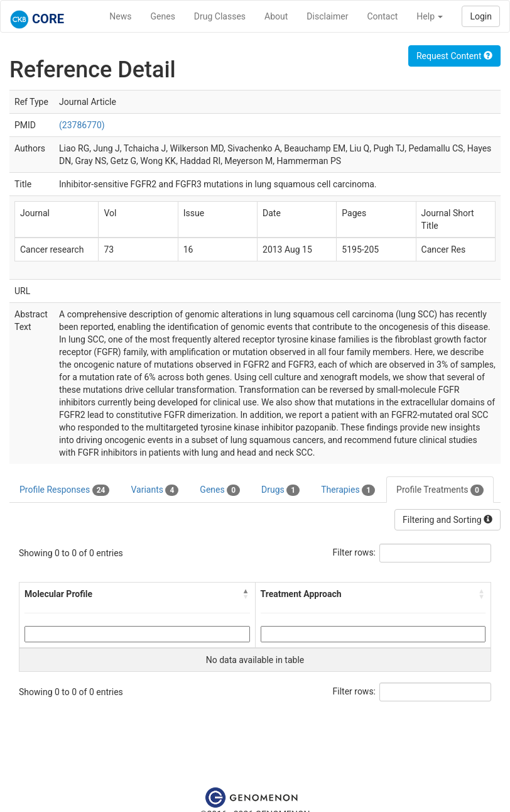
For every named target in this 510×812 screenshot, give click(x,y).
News (120, 16)
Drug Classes (220, 16)
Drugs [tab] (280, 490)
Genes (163, 16)
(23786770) (82, 125)
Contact (382, 16)
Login (481, 16)
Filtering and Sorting (448, 520)
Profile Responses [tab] (64, 490)
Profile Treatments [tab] (440, 490)
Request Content (454, 56)
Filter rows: (355, 552)
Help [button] (430, 16)
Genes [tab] (220, 490)
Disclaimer (327, 16)
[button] (246, 594)
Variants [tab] (155, 490)
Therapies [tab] (348, 490)
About (276, 16)
